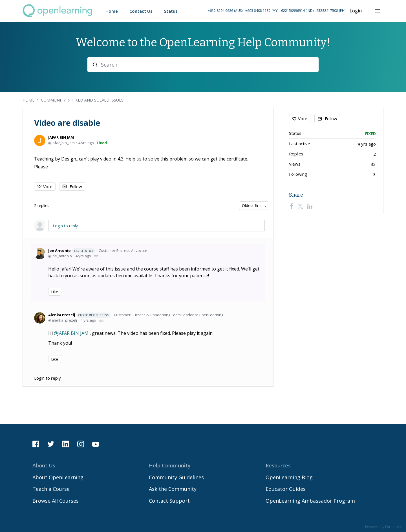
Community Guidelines (176, 477)
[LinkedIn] (310, 206)
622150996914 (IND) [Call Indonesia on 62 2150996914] (297, 11)
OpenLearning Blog (289, 477)
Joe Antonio (72, 251)
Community (53, 100)
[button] (277, 11)
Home (28, 100)
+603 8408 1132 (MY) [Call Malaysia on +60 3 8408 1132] (262, 11)
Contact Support (169, 501)
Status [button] (171, 11)
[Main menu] (378, 11)
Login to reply (65, 226)
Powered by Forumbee (383, 527)
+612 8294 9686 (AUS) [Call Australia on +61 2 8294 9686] (225, 11)
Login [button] (356, 11)
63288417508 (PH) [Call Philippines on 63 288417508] (331, 11)
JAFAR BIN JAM (61, 137)
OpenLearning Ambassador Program (310, 501)
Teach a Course (51, 489)
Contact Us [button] (141, 11)
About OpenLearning (58, 477)
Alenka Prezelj (79, 315)
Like (55, 292)
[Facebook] (292, 206)
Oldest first (252, 205)
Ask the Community (173, 489)
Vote (48, 186)
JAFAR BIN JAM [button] (73, 333)
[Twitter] (300, 206)
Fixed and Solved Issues (98, 100)
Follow (76, 186)
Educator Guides (286, 489)
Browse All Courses (56, 501)
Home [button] (112, 11)
